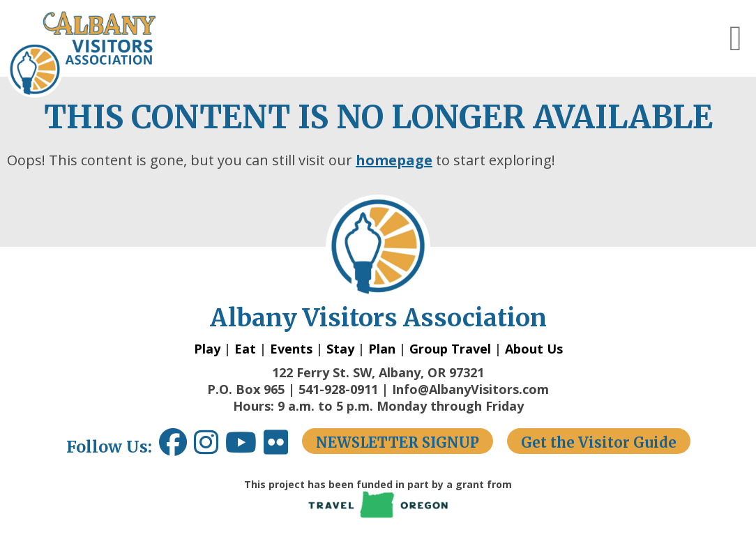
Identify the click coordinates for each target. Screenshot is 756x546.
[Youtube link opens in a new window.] (244, 447)
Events (291, 349)
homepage (394, 160)
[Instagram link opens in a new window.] (210, 447)
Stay (340, 349)
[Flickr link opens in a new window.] (283, 447)
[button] (736, 38)
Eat (245, 349)
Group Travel (450, 349)
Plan (382, 349)
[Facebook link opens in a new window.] (173, 447)
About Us (534, 349)
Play (207, 349)
